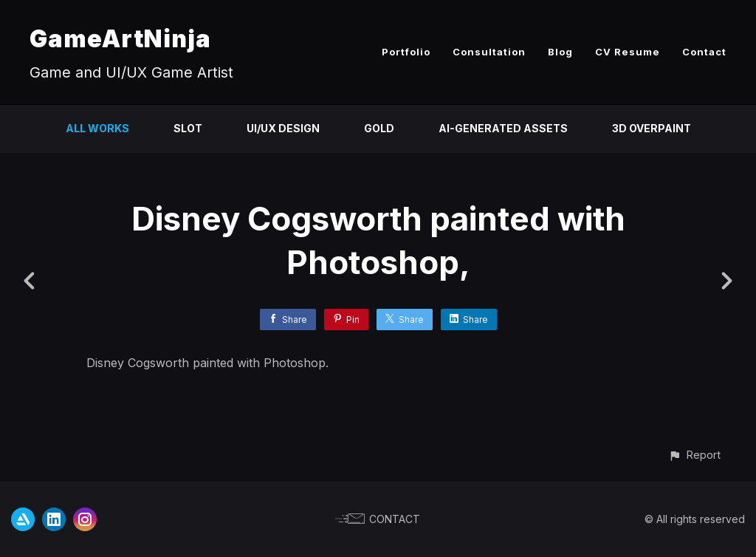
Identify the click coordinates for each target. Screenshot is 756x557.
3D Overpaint (652, 128)
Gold (379, 128)
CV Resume (628, 52)
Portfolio (406, 52)
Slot (188, 128)
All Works (97, 128)
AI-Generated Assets (503, 128)
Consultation (489, 52)
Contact (704, 52)
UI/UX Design (283, 128)
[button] (694, 455)
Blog (560, 52)
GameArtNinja (120, 39)
